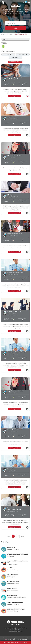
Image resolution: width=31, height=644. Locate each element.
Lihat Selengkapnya (14, 96)
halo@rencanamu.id (15, 632)
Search (15, 28)
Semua (3, 46)
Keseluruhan (15, 57)
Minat (8, 54)
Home (4, 34)
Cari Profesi (10, 34)
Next (22, 536)
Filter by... (15, 39)
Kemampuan (22, 54)
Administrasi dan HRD (15, 62)
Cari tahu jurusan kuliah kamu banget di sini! (15, 642)
